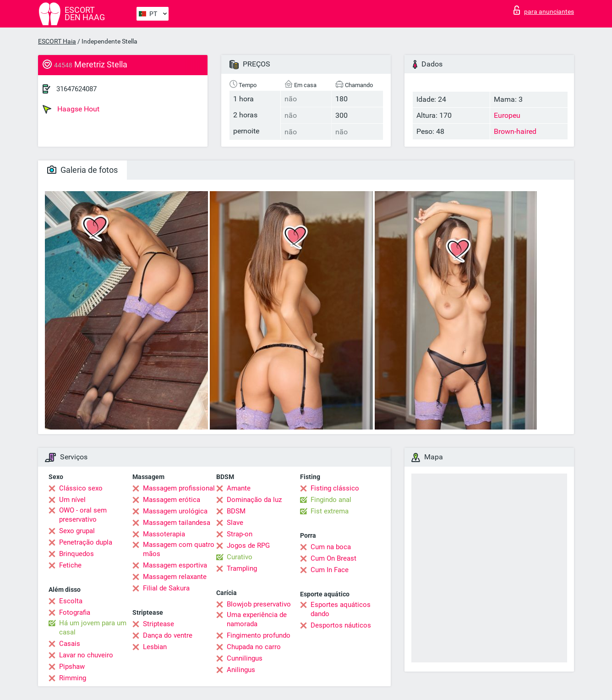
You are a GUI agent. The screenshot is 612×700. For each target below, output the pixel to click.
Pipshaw (72, 667)
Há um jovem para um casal (93, 628)
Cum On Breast (333, 558)
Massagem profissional (179, 488)
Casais (70, 644)
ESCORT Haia (57, 41)
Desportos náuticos (341, 625)
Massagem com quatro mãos (179, 549)
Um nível (72, 500)
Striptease (158, 624)
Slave (235, 523)
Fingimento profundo (259, 635)
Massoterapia (164, 534)
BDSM (236, 511)
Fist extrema (330, 511)
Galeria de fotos (82, 170)
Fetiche (70, 565)
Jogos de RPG (248, 546)
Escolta (71, 601)
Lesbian (155, 647)
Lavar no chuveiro (86, 655)
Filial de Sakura (166, 588)
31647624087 (76, 89)
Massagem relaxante (175, 577)
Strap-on (240, 534)
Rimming (73, 678)
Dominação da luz (254, 500)
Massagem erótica (172, 500)
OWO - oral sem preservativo (83, 515)
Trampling (242, 568)
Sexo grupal (77, 531)
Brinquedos (76, 554)
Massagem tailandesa (177, 523)
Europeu (507, 115)
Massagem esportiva (175, 565)
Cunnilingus (245, 658)
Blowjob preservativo (259, 604)
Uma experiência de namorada (257, 619)
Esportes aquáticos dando (341, 609)
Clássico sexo (81, 488)
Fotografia (75, 612)
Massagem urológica (175, 511)
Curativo (240, 557)
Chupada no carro (254, 647)
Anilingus (241, 670)
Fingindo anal (331, 500)
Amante (239, 488)
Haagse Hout (71, 109)
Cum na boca (331, 547)
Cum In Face (330, 570)
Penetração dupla (86, 542)
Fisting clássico (335, 488)
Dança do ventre (168, 635)
